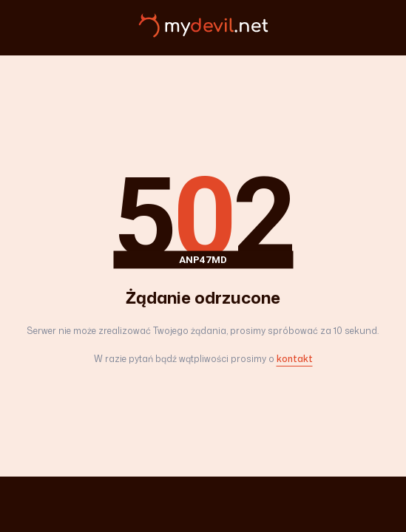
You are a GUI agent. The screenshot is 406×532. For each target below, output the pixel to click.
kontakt (295, 359)
